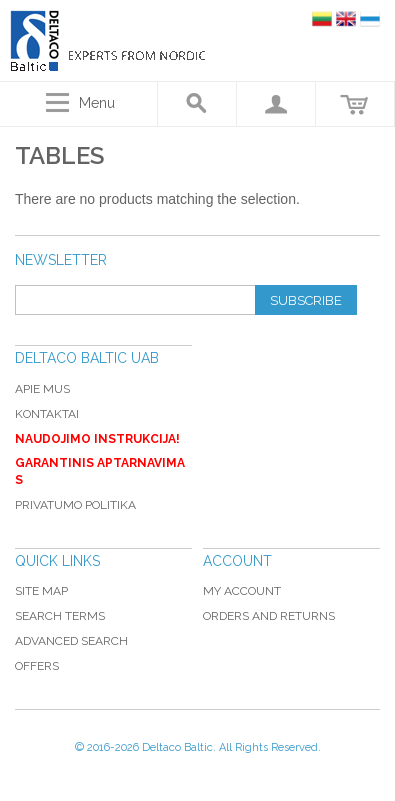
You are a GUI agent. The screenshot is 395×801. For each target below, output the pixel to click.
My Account (242, 591)
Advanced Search (71, 641)
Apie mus (42, 389)
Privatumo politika (75, 505)
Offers (37, 666)
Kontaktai (47, 414)
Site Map (41, 591)
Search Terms (60, 616)
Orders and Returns (269, 616)
